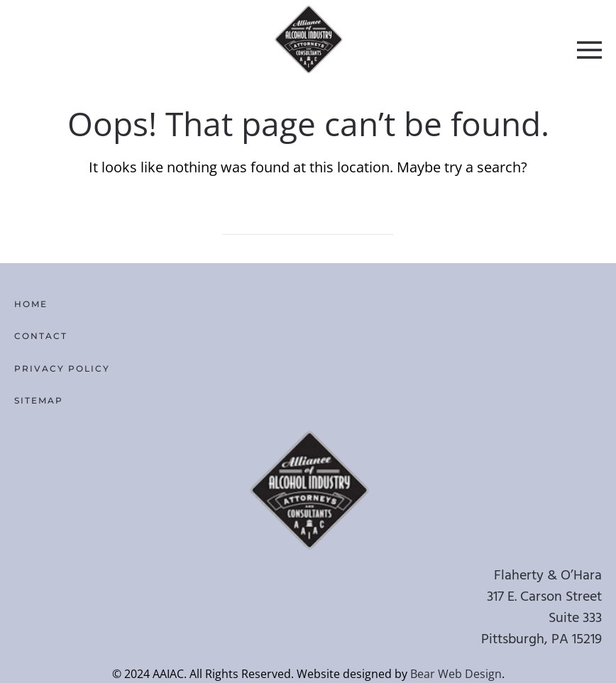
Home (31, 304)
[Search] (308, 221)
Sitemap (39, 400)
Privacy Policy (62, 368)
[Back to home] (308, 39)
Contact (41, 336)
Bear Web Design (456, 674)
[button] (589, 50)
